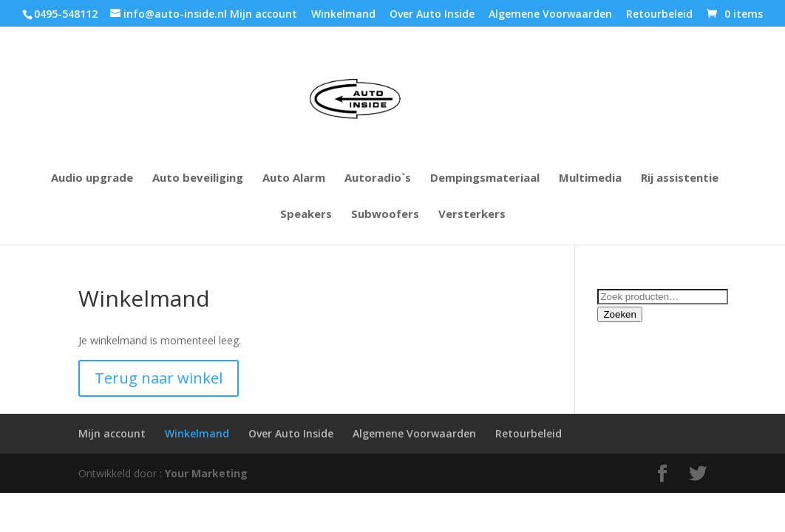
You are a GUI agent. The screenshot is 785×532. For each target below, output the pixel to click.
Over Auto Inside (432, 15)
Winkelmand (343, 15)
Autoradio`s (378, 178)
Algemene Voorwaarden (550, 15)
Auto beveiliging (198, 178)
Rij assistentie (680, 178)
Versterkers (472, 215)
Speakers (306, 215)
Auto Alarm (294, 178)
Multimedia (590, 178)
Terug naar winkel (159, 378)
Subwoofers (385, 215)
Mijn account (264, 15)
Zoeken (619, 314)
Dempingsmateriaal (485, 178)
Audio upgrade (92, 178)
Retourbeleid (659, 15)
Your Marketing (206, 473)
